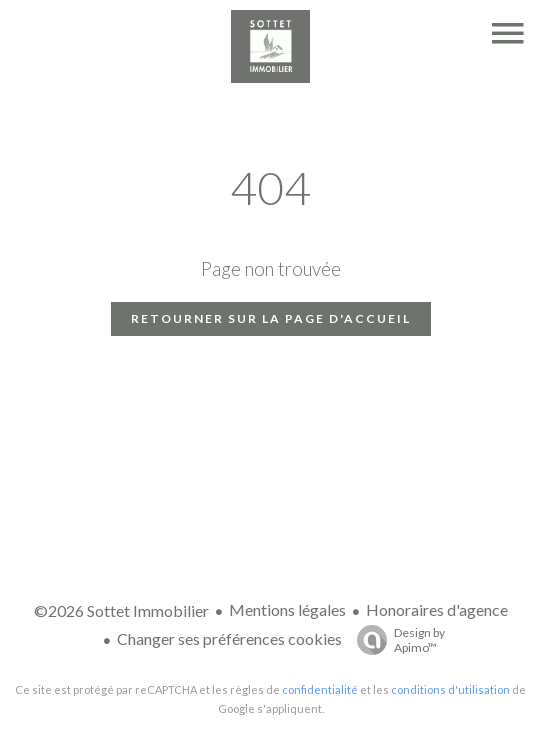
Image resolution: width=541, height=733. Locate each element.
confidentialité (320, 689)
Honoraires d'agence (437, 609)
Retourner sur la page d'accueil (271, 318)
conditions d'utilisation (450, 689)
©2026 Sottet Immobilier (121, 610)
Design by (396, 640)
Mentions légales (287, 609)
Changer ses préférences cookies (229, 638)
